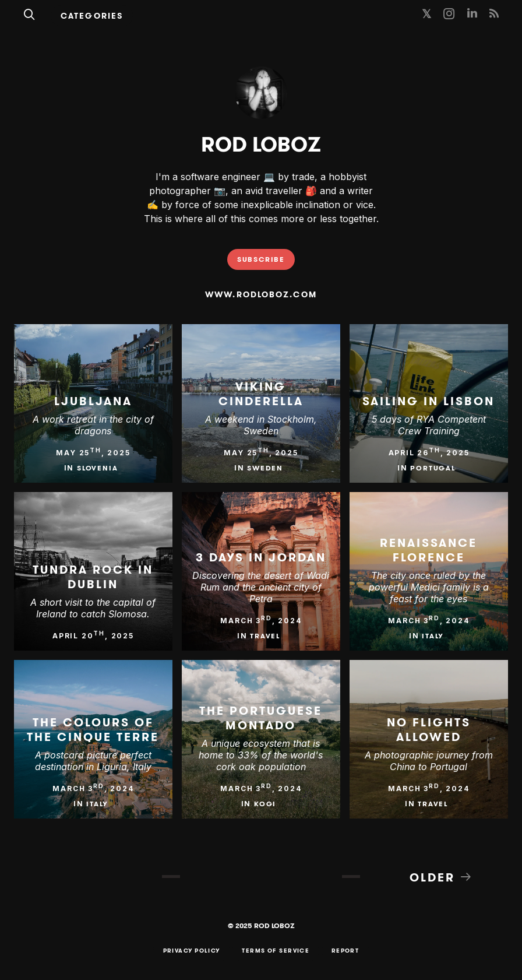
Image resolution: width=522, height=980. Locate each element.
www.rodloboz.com (261, 294)
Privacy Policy (192, 951)
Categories (92, 16)
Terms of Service (276, 951)
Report (345, 951)
